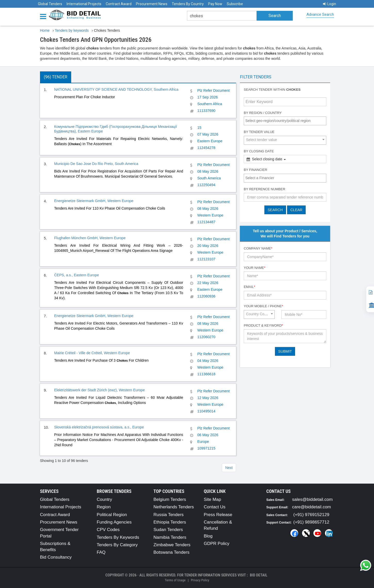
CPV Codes (108, 530)
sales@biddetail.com (312, 499)
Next (229, 468)
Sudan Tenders (168, 530)
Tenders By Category (117, 545)
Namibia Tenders (170, 537)
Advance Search (320, 14)
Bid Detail (259, 575)
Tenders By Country (188, 4)
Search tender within (272, 90)
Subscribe (235, 4)
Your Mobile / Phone (263, 306)
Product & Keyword (263, 325)
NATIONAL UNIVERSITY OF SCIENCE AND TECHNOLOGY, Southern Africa (116, 89)
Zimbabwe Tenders (172, 545)
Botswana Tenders (172, 552)
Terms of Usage (175, 580)
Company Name (258, 248)
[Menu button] (44, 16)
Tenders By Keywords (118, 537)
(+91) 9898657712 (311, 522)
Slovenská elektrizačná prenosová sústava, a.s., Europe (99, 427)
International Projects (84, 4)
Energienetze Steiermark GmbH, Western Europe (94, 201)
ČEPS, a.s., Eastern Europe (77, 275)
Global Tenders (50, 4)
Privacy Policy (200, 580)
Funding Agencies (114, 522)
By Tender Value (259, 132)
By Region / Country (263, 113)
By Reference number (265, 189)
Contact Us (215, 507)
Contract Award (119, 4)
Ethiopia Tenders (170, 522)
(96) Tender (56, 77)
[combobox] (285, 121)
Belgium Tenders (170, 499)
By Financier (255, 170)
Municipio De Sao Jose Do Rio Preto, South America (96, 164)
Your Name (255, 268)
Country (104, 499)
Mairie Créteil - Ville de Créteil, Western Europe (92, 353)
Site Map (212, 499)
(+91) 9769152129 (311, 515)
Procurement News (152, 4)
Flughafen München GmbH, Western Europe (90, 238)
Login (330, 4)
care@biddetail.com (312, 507)
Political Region (112, 515)
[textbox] (286, 121)
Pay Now (215, 4)
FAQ (101, 552)
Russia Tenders (169, 515)
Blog (208, 536)
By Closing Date (259, 151)
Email (249, 287)
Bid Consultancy (56, 557)
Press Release (218, 515)
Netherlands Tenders (174, 507)
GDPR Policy (217, 544)
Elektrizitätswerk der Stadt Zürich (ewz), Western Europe (99, 390)
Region (104, 507)
